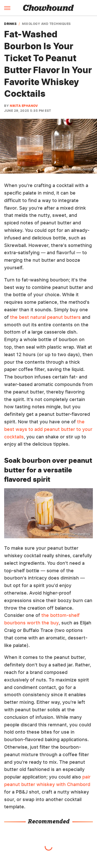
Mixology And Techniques (46, 24)
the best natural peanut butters (45, 317)
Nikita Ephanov (24, 106)
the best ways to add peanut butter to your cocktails (48, 429)
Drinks (10, 24)
